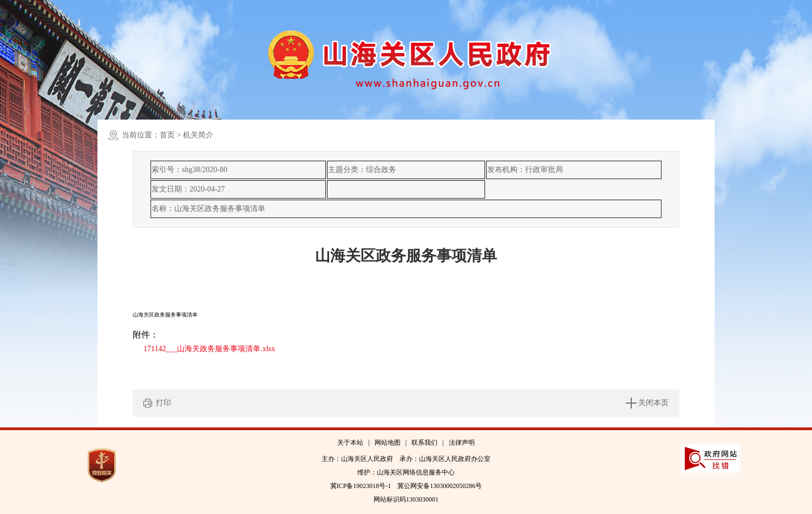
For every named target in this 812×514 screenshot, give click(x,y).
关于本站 (350, 443)
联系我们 (424, 443)
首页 (167, 135)
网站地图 (388, 443)
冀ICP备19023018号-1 (361, 486)
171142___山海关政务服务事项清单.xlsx (209, 349)
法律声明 (462, 443)
